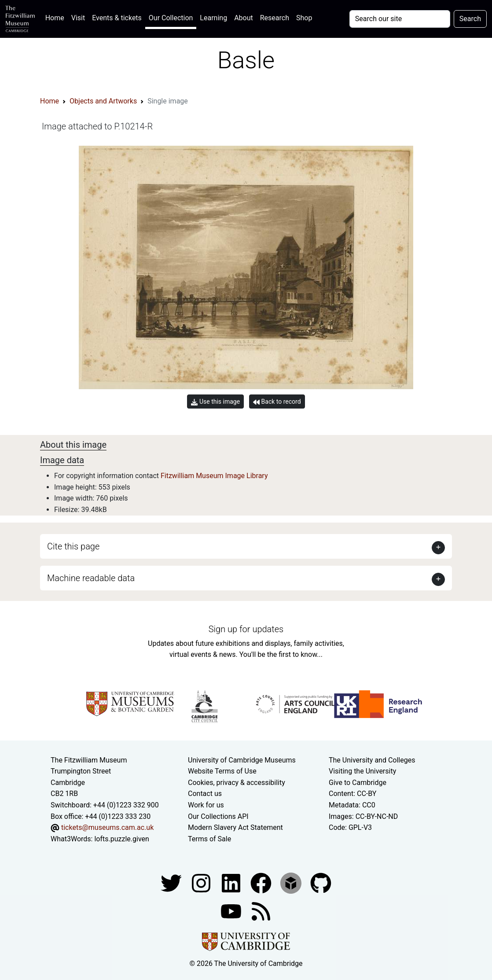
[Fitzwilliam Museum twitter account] (172, 883)
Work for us (206, 805)
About (244, 18)
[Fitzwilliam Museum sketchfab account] (292, 883)
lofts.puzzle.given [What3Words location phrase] (121, 839)
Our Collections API (218, 816)
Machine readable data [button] (91, 578)
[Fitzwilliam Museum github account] (321, 883)
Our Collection (171, 18)
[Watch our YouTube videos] (232, 911)
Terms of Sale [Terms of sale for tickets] (209, 839)
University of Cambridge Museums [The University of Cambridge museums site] (242, 760)
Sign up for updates (246, 629)
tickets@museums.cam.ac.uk (107, 827)
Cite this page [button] (73, 546)
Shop (304, 18)
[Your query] (400, 19)
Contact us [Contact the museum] (205, 794)
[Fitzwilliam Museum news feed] (261, 911)
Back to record (277, 402)
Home (57, 17)
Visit (78, 18)
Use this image (215, 402)
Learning (213, 18)
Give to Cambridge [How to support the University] (358, 783)
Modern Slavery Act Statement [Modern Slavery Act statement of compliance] (235, 827)
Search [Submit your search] (470, 19)
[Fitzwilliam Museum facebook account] (232, 883)
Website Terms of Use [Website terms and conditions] (222, 771)
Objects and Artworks (103, 101)
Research (275, 18)
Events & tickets (117, 18)
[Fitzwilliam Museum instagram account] (202, 883)
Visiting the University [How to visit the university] (362, 771)
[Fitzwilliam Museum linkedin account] (262, 883)
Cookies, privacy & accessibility (237, 783)
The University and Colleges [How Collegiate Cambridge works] (372, 760)
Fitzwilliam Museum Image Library (214, 476)
